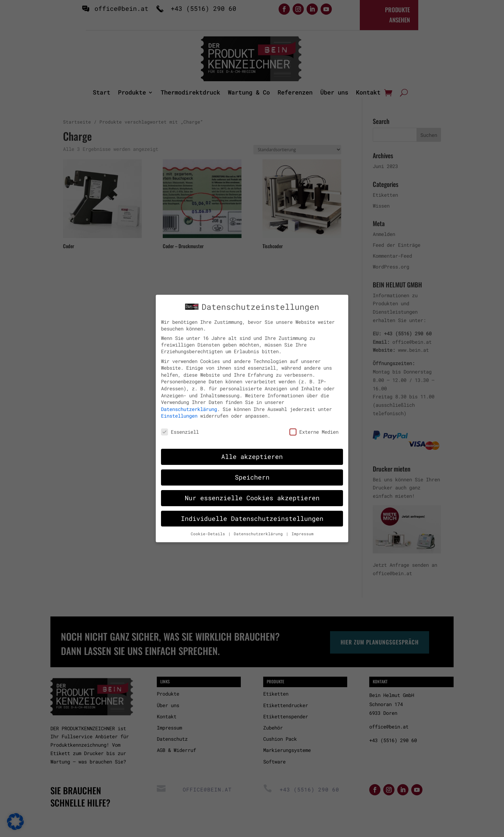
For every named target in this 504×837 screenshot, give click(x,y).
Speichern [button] (252, 471)
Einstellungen (179, 410)
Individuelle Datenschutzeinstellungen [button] (252, 512)
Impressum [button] (303, 528)
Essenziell (180, 426)
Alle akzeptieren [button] (252, 451)
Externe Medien (314, 426)
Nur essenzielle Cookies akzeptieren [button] (252, 492)
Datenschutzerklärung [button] (260, 528)
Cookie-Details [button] (209, 528)
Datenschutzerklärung (189, 403)
